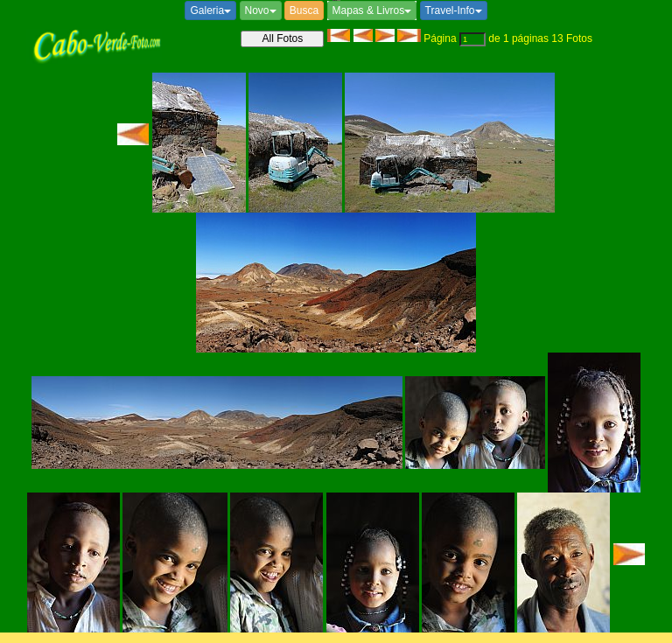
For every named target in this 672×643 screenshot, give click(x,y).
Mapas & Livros (372, 10)
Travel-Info (454, 10)
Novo (261, 10)
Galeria (210, 10)
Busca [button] (304, 10)
